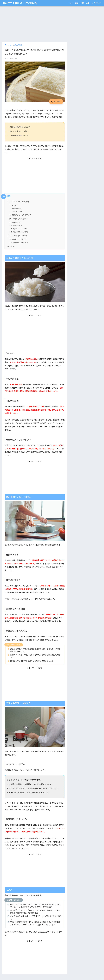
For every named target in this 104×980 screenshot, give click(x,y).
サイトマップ (96, 3)
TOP (71, 3)
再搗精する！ (16, 223)
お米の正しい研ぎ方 (18, 239)
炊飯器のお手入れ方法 (19, 232)
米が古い (14, 205)
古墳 (88, 3)
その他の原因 (16, 212)
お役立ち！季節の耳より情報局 (20, 3)
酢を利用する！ (17, 226)
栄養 (82, 3)
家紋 (77, 3)
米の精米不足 (16, 209)
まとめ (11, 246)
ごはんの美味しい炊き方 (17, 236)
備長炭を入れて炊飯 (18, 229)
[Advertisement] (35, 24)
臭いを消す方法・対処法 (17, 219)
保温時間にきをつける (19, 243)
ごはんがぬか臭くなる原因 (18, 202)
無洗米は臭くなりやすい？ (20, 215)
